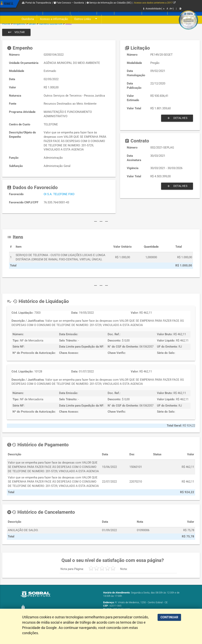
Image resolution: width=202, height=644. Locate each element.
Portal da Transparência (37, 3)
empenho (19, 24)
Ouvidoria (28, 19)
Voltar (17, 32)
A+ (171, 9)
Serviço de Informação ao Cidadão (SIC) (109, 3)
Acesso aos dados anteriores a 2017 (155, 3)
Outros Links (86, 19)
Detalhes (176, 118)
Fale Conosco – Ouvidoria (69, 3)
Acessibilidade (152, 9)
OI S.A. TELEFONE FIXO (59, 194)
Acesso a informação (54, 19)
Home (6, 24)
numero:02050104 (51, 24)
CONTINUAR (169, 617)
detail (32, 24)
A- (164, 9)
